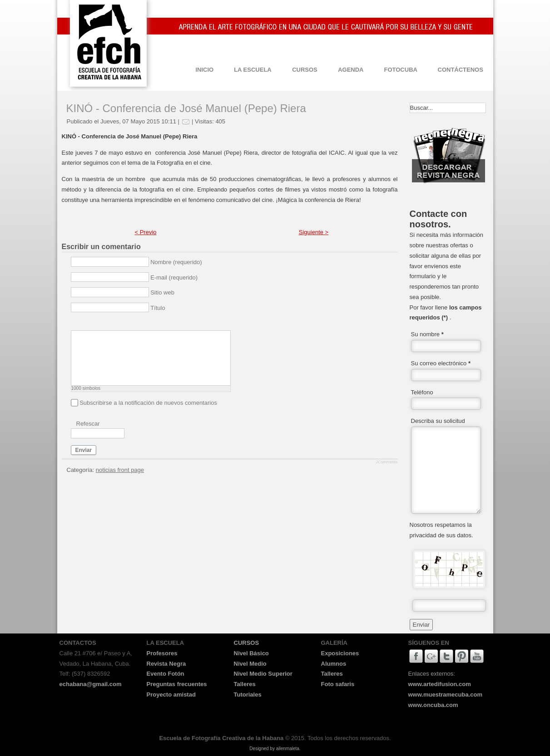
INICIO (204, 70)
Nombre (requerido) (176, 262)
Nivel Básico (251, 653)
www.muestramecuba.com (446, 695)
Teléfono (422, 392)
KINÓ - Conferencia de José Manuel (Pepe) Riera (186, 108)
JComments (386, 462)
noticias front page (120, 470)
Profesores (162, 653)
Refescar (88, 424)
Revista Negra (166, 664)
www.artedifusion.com (440, 684)
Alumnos (334, 664)
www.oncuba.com (433, 705)
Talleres (245, 684)
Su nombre (427, 334)
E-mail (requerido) (174, 277)
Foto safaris (338, 684)
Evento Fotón (166, 674)
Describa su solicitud (438, 421)
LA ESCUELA (253, 70)
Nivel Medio (250, 664)
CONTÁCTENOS (461, 70)
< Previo (145, 232)
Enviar (84, 450)
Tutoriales (248, 695)
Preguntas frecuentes (177, 684)
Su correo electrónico (441, 363)
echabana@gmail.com (91, 684)
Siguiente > (314, 232)
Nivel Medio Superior (263, 674)
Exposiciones (340, 653)
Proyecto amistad (171, 695)
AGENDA (351, 70)
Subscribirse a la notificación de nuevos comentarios (148, 403)
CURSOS (305, 70)
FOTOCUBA (401, 70)
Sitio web (162, 292)
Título (158, 308)
